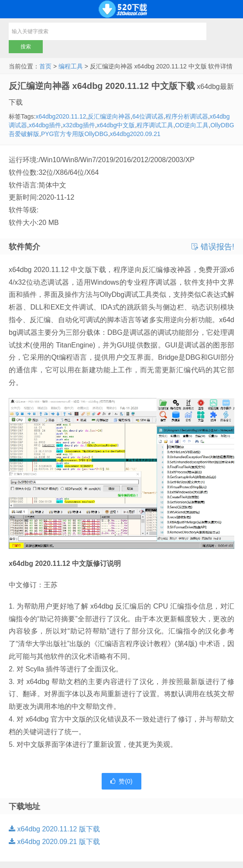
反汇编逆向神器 (109, 116)
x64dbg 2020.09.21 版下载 (54, 842)
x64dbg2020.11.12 (61, 116)
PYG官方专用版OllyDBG (75, 134)
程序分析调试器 (187, 116)
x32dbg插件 (79, 125)
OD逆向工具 (192, 125)
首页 (45, 66)
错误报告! (213, 247)
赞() (121, 781)
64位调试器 (148, 116)
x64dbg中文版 (116, 125)
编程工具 (71, 66)
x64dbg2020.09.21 (135, 134)
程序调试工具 (155, 125)
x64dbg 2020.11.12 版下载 (54, 829)
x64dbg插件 (45, 125)
